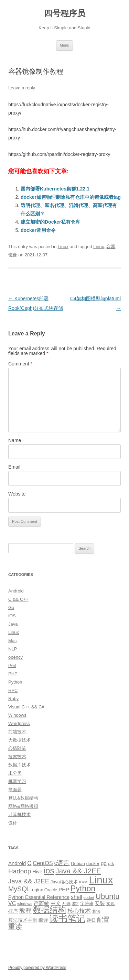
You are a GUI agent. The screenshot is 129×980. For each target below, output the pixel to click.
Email (14, 467)
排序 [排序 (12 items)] (13, 911)
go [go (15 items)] (104, 863)
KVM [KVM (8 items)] (83, 882)
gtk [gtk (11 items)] (111, 864)
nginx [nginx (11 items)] (37, 890)
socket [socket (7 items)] (89, 898)
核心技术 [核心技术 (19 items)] (79, 911)
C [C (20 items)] (29, 863)
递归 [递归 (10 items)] (91, 920)
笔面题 (15, 790)
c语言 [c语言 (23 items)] (62, 863)
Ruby (13, 699)
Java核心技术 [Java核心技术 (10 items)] (64, 882)
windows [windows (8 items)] (25, 904)
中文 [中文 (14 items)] (56, 903)
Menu (65, 45)
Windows (17, 715)
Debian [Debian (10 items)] (78, 864)
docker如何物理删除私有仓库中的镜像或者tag (71, 197)
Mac (13, 641)
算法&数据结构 (23, 798)
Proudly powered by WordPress (37, 968)
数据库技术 (19, 765)
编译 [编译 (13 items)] (43, 920)
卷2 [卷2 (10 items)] (75, 904)
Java (13, 624)
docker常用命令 (38, 230)
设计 (13, 823)
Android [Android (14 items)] (17, 863)
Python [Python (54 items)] (83, 889)
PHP (13, 674)
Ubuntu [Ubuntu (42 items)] (108, 896)
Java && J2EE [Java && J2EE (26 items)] (29, 881)
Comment (20, 364)
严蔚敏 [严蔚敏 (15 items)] (41, 903)
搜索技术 (17, 757)
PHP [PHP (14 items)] (64, 890)
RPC (13, 690)
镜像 (13, 255)
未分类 (15, 773)
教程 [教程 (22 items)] (25, 911)
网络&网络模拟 (23, 806)
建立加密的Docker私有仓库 (50, 222)
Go (11, 607)
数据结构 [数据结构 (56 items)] (50, 910)
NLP (13, 649)
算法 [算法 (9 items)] (96, 911)
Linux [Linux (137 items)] (101, 880)
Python (15, 682)
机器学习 (17, 781)
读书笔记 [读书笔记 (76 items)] (67, 919)
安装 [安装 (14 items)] (100, 903)
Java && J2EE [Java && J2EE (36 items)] (78, 871)
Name (15, 440)
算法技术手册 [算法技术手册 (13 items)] (23, 920)
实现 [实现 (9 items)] (110, 904)
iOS (12, 616)
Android (16, 591)
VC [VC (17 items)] (12, 903)
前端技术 (17, 732)
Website (17, 494)
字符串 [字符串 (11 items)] (87, 904)
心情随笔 (17, 748)
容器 (111, 247)
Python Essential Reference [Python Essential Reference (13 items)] (39, 897)
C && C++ (18, 599)
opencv (15, 657)
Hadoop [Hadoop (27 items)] (20, 871)
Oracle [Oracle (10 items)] (51, 890)
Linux (63, 247)
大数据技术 (19, 740)
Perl (12, 665)
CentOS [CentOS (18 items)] (43, 863)
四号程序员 (65, 13)
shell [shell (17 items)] (77, 897)
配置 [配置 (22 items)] (103, 920)
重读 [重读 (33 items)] (15, 927)
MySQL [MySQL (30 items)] (19, 889)
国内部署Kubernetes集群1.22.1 (55, 189)
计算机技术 (19, 815)
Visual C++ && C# (26, 707)
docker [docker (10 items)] (93, 864)
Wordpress (19, 723)
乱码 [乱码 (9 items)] (66, 904)
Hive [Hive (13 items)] (37, 872)
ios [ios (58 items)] (49, 870)
